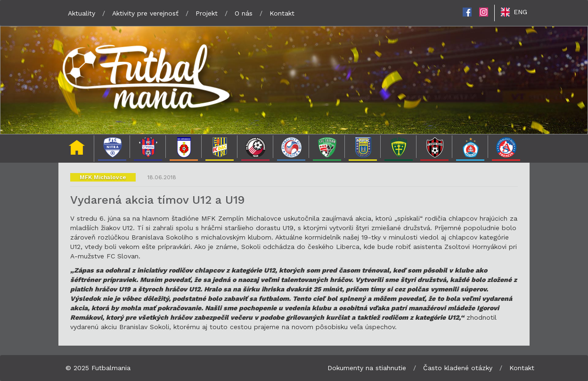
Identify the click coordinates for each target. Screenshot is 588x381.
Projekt (207, 13)
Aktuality (82, 13)
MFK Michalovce (103, 177)
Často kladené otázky (458, 368)
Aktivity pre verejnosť (145, 13)
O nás (244, 13)
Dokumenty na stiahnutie (367, 368)
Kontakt (282, 13)
